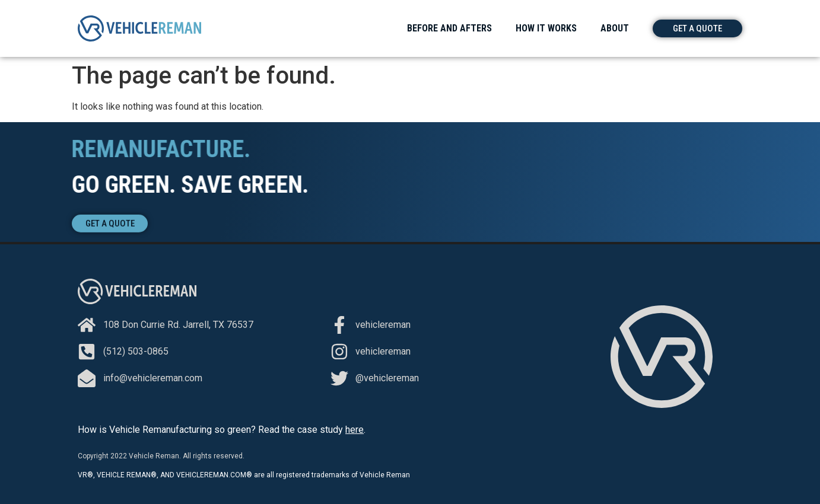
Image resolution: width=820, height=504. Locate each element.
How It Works (546, 28)
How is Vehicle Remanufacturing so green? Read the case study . (222, 430)
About (615, 28)
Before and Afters (449, 28)
